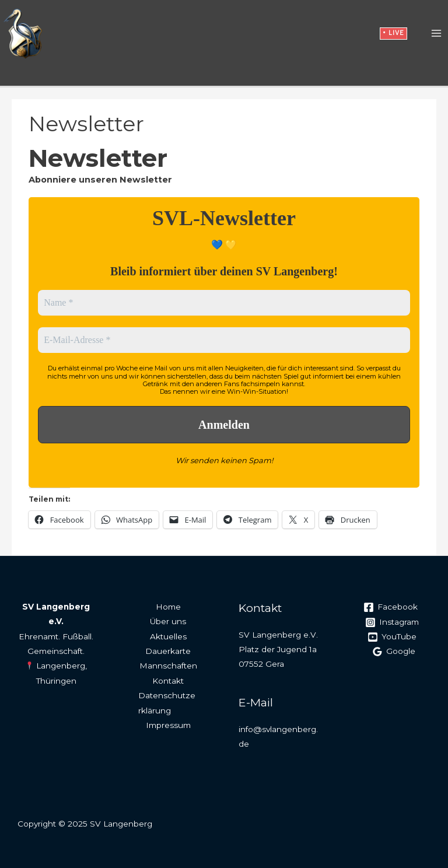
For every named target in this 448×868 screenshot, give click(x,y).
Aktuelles (168, 636)
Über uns (168, 621)
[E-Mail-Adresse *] (224, 340)
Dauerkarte (168, 651)
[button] (393, 34)
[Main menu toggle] (437, 34)
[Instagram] (392, 622)
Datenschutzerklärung (167, 703)
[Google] (394, 652)
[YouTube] (392, 637)
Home (168, 607)
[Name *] (224, 303)
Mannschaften (168, 666)
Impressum (168, 725)
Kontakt (168, 681)
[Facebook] (390, 607)
